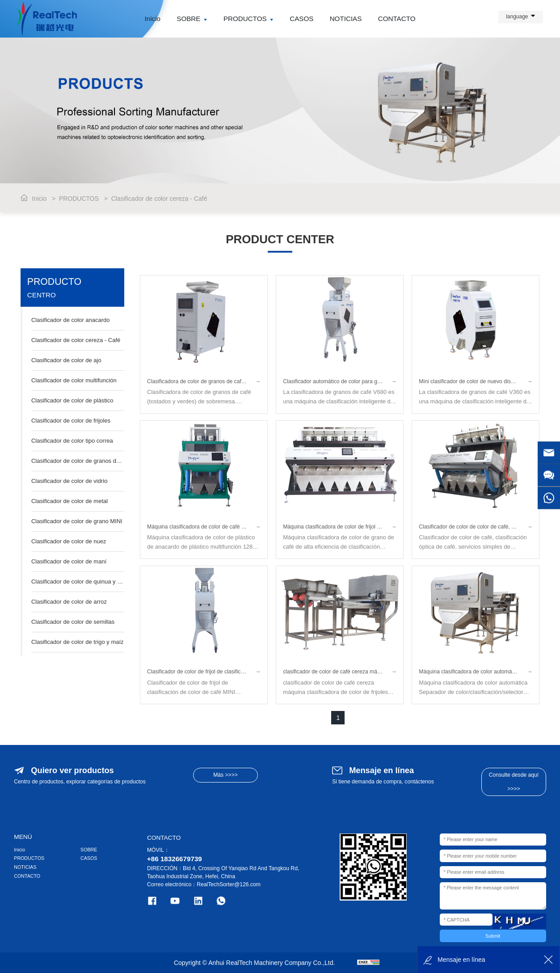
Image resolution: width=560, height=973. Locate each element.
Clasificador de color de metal (69, 501)
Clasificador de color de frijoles (71, 421)
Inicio (153, 19)
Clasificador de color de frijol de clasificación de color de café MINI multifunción (204, 672)
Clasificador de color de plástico (72, 400)
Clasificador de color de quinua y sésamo (78, 582)
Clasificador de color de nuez (69, 541)
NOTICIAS (346, 19)
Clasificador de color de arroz (69, 602)
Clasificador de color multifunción (74, 380)
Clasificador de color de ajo (66, 360)
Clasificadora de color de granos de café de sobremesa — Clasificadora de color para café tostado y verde (204, 381)
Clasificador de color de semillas (73, 622)
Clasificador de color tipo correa (72, 441)
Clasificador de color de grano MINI (77, 521)
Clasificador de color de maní (69, 561)
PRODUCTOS (248, 19)
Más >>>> (225, 775)
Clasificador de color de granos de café (78, 461)
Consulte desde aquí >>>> (514, 782)
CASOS (301, 19)
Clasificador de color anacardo (71, 320)
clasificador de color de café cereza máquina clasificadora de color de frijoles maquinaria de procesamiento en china (340, 672)
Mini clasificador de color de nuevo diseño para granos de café (476, 381)
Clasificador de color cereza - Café (159, 199)
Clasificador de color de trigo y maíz (78, 642)
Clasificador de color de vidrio (69, 481)
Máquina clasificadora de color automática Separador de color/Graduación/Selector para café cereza (476, 672)
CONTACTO (397, 19)
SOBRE (192, 19)
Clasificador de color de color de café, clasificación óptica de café (476, 527)
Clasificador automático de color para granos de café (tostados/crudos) (340, 381)
